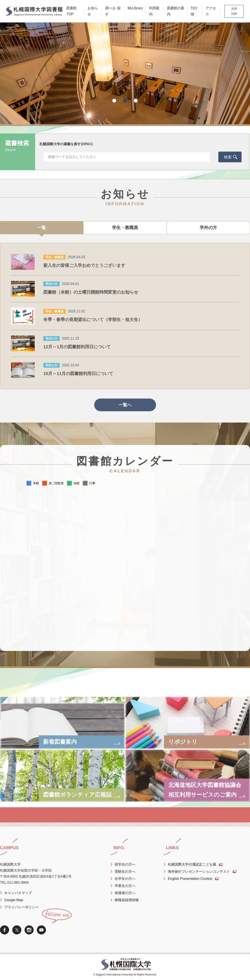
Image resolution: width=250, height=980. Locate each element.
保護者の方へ (125, 893)
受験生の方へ (125, 872)
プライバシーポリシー (22, 907)
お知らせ (93, 11)
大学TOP (234, 11)
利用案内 (154, 11)
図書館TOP (72, 11)
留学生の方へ (125, 864)
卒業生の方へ (125, 886)
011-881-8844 (18, 883)
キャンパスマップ (18, 893)
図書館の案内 (176, 11)
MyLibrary (135, 8)
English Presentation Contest (190, 879)
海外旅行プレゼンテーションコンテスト (199, 872)
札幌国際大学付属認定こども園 (192, 864)
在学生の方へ (125, 879)
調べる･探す (113, 11)
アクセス (211, 11)
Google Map (14, 900)
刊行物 (194, 11)
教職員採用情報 (127, 900)
